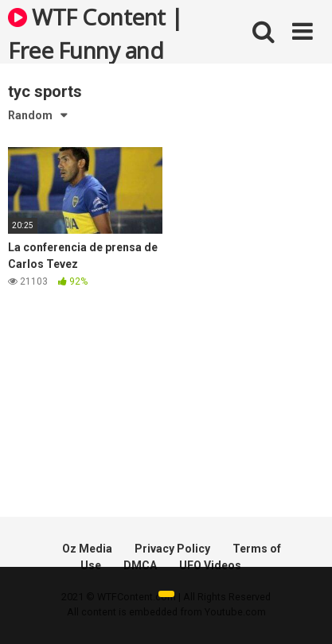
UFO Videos (210, 565)
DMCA (140, 565)
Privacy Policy (172, 549)
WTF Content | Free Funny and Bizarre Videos (96, 33)
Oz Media (87, 549)
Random (30, 115)
